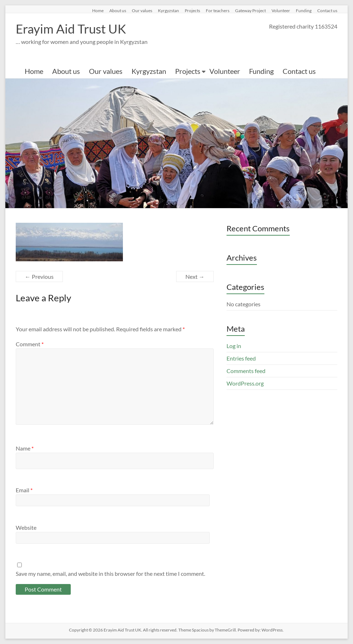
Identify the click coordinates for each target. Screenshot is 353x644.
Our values (142, 10)
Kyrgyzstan (168, 10)
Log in (234, 346)
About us (118, 10)
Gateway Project (250, 10)
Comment (30, 344)
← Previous (39, 276)
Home (98, 10)
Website (26, 527)
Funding (304, 10)
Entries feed (241, 358)
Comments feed (246, 371)
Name (25, 448)
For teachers (218, 10)
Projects (192, 10)
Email (24, 490)
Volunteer (281, 10)
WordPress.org (245, 383)
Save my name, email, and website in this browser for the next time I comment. (110, 573)
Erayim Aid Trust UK (72, 29)
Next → (195, 276)
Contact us (327, 10)
